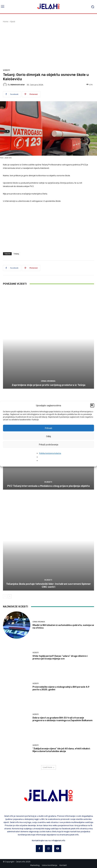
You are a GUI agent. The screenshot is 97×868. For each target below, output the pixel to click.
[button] (92, 406)
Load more (49, 767)
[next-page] (10, 596)
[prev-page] (5, 596)
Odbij (48, 436)
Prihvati (48, 428)
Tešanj (16, 254)
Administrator (18, 85)
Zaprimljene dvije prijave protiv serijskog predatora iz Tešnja (49, 385)
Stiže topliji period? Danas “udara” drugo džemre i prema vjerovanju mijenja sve (60, 657)
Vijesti (13, 22)
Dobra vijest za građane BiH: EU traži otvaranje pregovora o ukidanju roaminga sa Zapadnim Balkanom (63, 719)
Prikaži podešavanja (49, 444)
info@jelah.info (58, 840)
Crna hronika (48, 381)
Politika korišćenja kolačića (50, 453)
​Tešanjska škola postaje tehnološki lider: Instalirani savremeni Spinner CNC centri (48, 585)
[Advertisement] (48, 45)
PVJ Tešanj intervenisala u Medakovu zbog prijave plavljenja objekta (48, 486)
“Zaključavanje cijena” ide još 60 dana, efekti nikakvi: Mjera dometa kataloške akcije (61, 750)
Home (6, 22)
